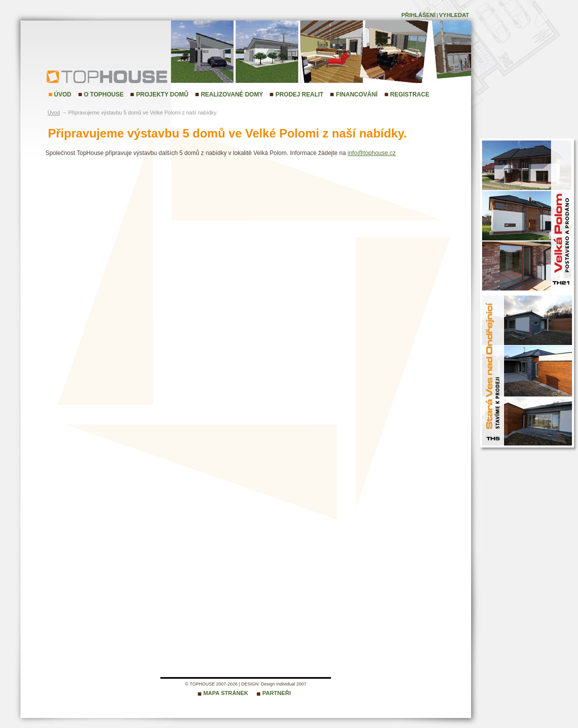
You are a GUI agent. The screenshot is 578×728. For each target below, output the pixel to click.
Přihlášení (418, 15)
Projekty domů (162, 94)
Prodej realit (299, 94)
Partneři (277, 693)
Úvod (63, 94)
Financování (356, 94)
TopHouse (73, 76)
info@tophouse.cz (372, 153)
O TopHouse (104, 94)
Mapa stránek (226, 693)
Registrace (410, 94)
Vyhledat (454, 15)
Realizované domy (232, 94)
